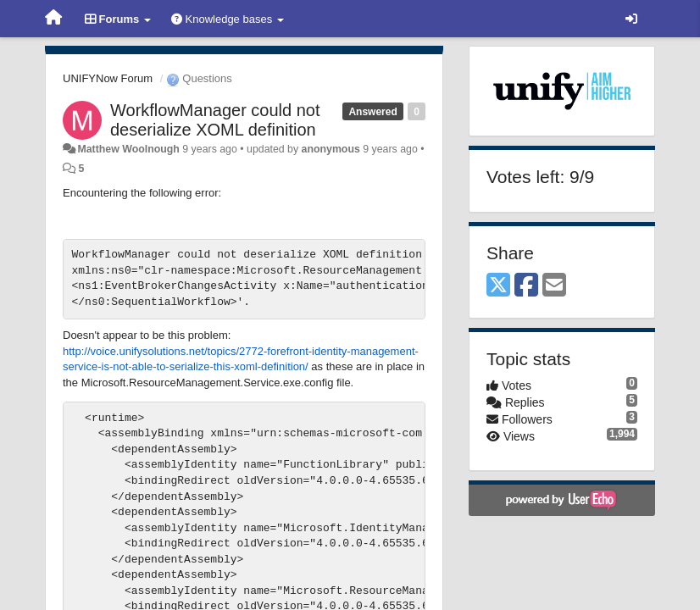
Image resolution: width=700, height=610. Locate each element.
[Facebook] (526, 286)
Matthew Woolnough (128, 149)
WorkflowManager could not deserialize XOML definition (215, 120)
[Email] (554, 286)
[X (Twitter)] (498, 286)
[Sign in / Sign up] (631, 19)
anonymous (331, 149)
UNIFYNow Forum (108, 78)
